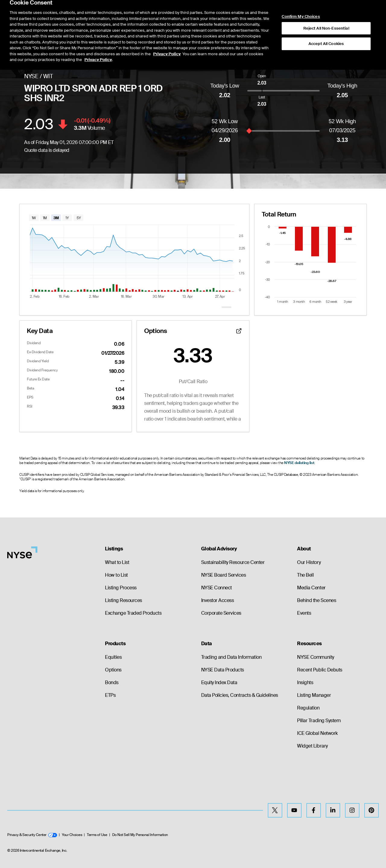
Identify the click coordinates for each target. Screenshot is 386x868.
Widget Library (312, 746)
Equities (113, 657)
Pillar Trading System (319, 721)
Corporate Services (221, 613)
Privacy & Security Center (32, 835)
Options (113, 670)
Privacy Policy (167, 37)
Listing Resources (123, 600)
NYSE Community (315, 657)
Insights (305, 682)
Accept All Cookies (326, 27)
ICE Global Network (317, 733)
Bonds (112, 682)
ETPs (110, 695)
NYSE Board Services (224, 575)
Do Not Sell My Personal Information (140, 835)
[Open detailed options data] (239, 331)
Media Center (311, 588)
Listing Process (121, 588)
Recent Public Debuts (320, 670)
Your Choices (72, 835)
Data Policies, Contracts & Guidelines (240, 695)
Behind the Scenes (316, 600)
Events (304, 613)
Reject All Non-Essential (326, 11)
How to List (116, 575)
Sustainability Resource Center (233, 562)
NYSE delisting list (299, 463)
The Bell (305, 575)
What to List (117, 562)
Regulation (308, 708)
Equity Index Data (219, 682)
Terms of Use (97, 835)
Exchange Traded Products (133, 613)
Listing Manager (314, 695)
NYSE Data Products (223, 670)
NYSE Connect (217, 588)
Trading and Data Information (231, 657)
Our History (309, 562)
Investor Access (218, 600)
